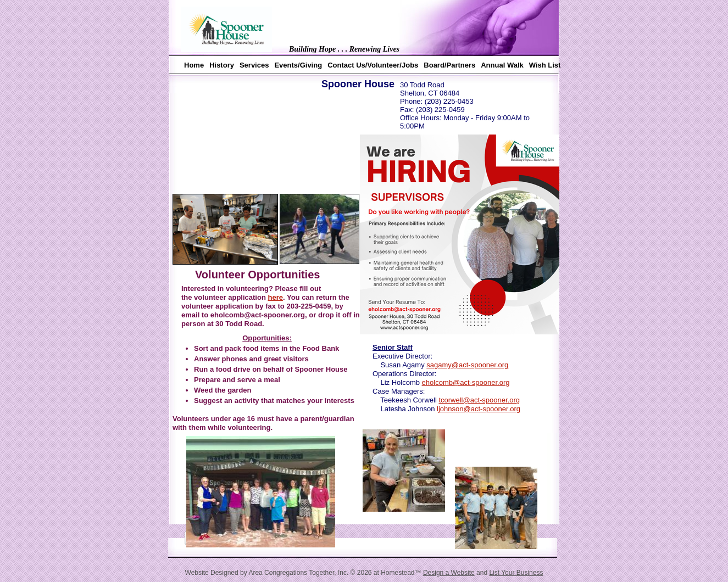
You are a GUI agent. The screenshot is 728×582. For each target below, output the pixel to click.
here (275, 297)
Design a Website (449, 573)
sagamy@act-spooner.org (467, 365)
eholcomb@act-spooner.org (466, 382)
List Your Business (516, 573)
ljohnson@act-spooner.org (479, 409)
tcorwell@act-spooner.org (479, 400)
